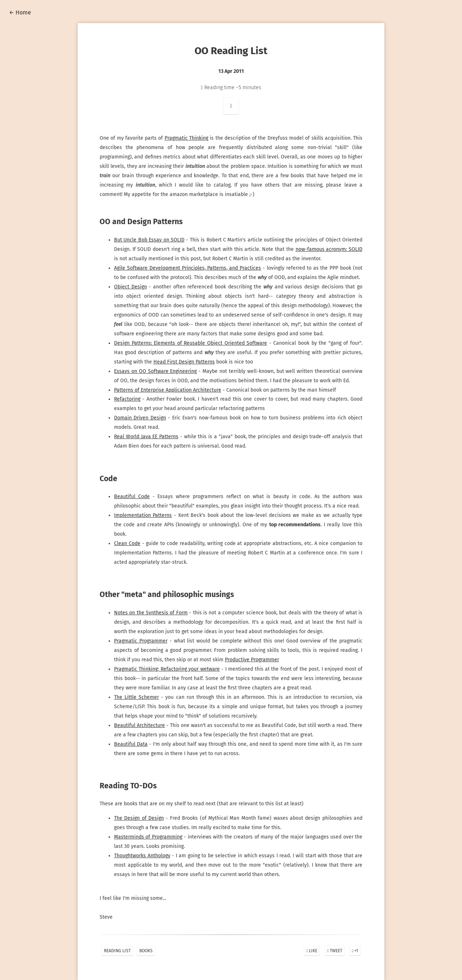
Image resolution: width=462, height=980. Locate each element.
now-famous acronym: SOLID (328, 249)
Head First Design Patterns (185, 362)
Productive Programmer (253, 660)
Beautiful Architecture (141, 725)
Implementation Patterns (144, 515)
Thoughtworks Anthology (143, 856)
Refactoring (128, 399)
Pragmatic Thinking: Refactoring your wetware (168, 669)
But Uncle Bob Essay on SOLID (150, 240)
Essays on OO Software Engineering (156, 371)
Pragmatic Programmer (142, 641)
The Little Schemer (138, 697)
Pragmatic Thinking (191, 138)
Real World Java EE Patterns (147, 437)
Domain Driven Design (141, 418)
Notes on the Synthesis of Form (152, 613)
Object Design (131, 287)
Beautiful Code (133, 496)
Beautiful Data (132, 744)
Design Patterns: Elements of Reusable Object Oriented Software (191, 343)
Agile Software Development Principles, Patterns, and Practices (188, 268)
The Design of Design (140, 818)
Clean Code (128, 543)
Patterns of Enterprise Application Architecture (169, 390)
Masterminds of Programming (149, 837)
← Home (20, 12)
